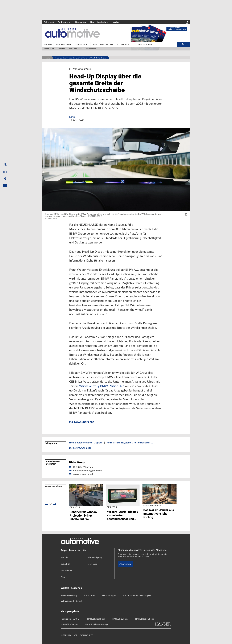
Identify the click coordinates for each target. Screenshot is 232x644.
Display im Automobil (80, 448)
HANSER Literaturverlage (97, 624)
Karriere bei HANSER (71, 619)
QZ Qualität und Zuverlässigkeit (137, 596)
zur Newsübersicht (82, 422)
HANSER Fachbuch (96, 619)
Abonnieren (125, 564)
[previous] (46, 504)
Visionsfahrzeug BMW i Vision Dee (102, 386)
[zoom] (186, 215)
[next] (55, 504)
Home (47, 58)
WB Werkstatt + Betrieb (72, 601)
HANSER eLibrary (120, 619)
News (72, 117)
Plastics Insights (109, 596)
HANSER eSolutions (144, 619)
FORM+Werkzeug (69, 596)
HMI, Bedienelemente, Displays (86, 443)
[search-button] (183, 44)
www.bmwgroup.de (84, 474)
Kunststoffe (90, 596)
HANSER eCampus (70, 624)
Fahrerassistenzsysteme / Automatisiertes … (130, 443)
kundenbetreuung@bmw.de (88, 471)
